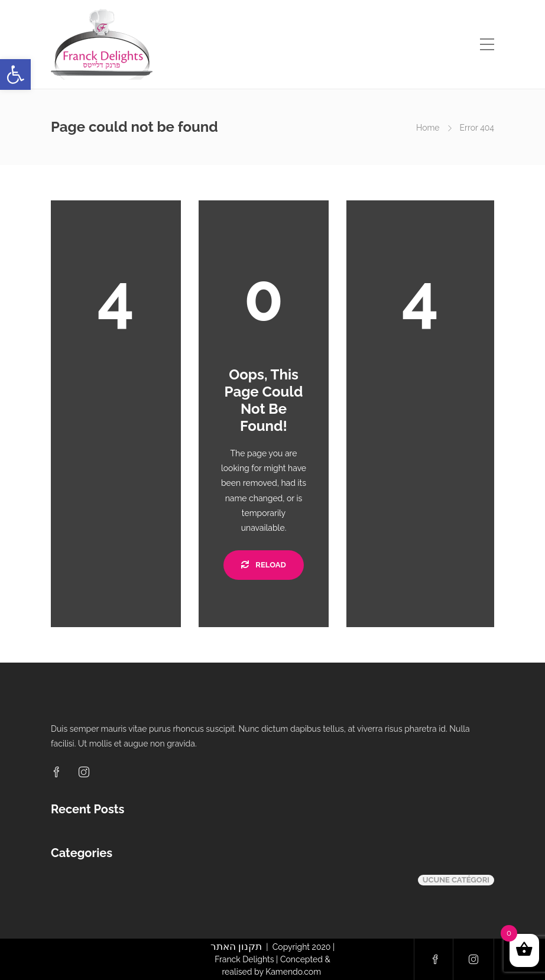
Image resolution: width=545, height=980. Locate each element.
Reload (263, 565)
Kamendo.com (294, 972)
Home (428, 128)
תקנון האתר (236, 946)
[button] (15, 74)
